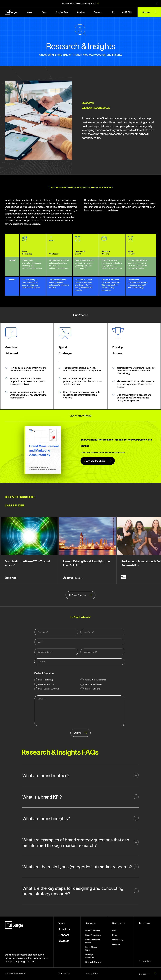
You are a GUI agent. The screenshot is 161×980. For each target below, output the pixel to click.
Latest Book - (79, 3)
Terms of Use (64, 973)
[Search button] (113, 12)
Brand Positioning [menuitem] (93, 930)
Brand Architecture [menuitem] (93, 935)
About (30, 12)
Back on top (144, 974)
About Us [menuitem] (64, 929)
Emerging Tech (62, 12)
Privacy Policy (92, 973)
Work (44, 12)
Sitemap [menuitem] (64, 940)
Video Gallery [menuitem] (118, 940)
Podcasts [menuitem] (116, 944)
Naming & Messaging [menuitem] (90, 956)
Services (81, 12)
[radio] (56, 680)
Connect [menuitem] (64, 935)
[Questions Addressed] (11, 333)
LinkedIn (145, 923)
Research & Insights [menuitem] (93, 962)
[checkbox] (79, 685)
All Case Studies (77, 595)
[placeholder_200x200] (65, 333)
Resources (98, 12)
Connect (146, 12)
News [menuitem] (115, 935)
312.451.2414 (127, 12)
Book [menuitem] (114, 930)
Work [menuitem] (62, 923)
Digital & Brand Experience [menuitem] (91, 948)
